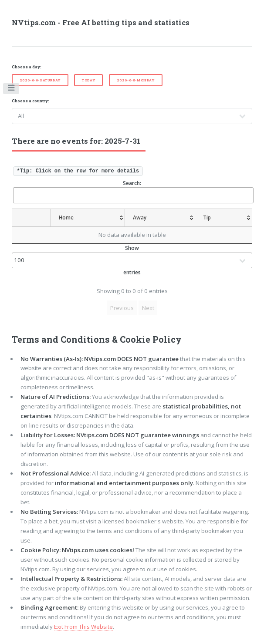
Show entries (132, 260)
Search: (133, 191)
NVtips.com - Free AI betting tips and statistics (101, 23)
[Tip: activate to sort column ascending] (224, 218)
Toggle (12, 90)
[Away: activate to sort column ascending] (160, 218)
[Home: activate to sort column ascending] (88, 218)
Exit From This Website (83, 627)
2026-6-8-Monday (136, 80)
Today (88, 80)
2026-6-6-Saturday (40, 80)
